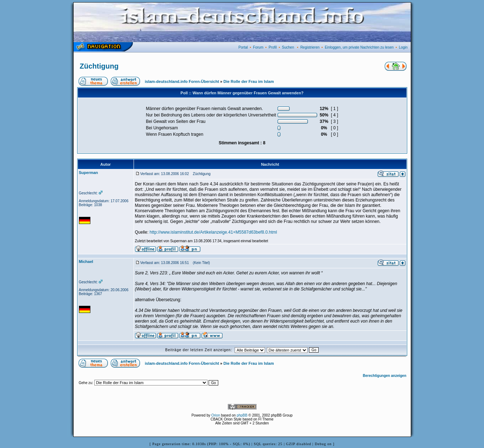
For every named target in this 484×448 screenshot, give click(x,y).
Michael (86, 262)
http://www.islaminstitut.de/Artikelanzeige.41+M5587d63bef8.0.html (213, 232)
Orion (216, 415)
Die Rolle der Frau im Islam (249, 81)
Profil (273, 47)
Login (403, 47)
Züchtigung (99, 66)
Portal (243, 47)
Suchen (288, 47)
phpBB (242, 415)
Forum (258, 47)
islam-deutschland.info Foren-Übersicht (182, 81)
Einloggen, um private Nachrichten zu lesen (359, 47)
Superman (89, 173)
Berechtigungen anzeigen (385, 376)
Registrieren (310, 47)
